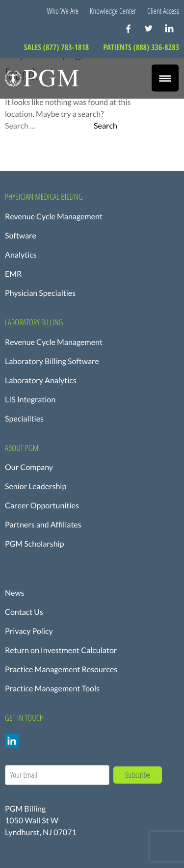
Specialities (24, 419)
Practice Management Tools (52, 689)
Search (105, 126)
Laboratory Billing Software (52, 361)
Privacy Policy (29, 631)
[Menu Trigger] (165, 78)
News (15, 593)
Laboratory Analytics (41, 381)
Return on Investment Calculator (61, 650)
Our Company (29, 467)
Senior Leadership (36, 487)
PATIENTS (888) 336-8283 (141, 47)
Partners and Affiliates (43, 525)
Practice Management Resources (61, 670)
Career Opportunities (42, 506)
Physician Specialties (40, 293)
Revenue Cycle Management (54, 217)
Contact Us (24, 612)
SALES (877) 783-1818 (57, 47)
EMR (13, 274)
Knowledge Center (113, 11)
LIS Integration (30, 400)
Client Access (163, 11)
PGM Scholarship (35, 544)
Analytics (21, 255)
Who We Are (63, 11)
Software (21, 236)
